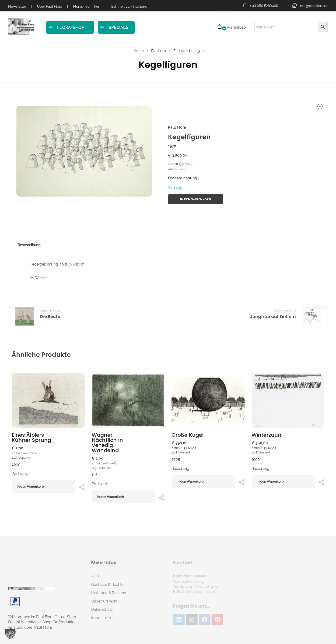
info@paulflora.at (314, 6)
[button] (10, 634)
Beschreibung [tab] (29, 245)
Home (139, 51)
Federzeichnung (187, 51)
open (320, 107)
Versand (181, 169)
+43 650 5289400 (264, 6)
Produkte (159, 51)
